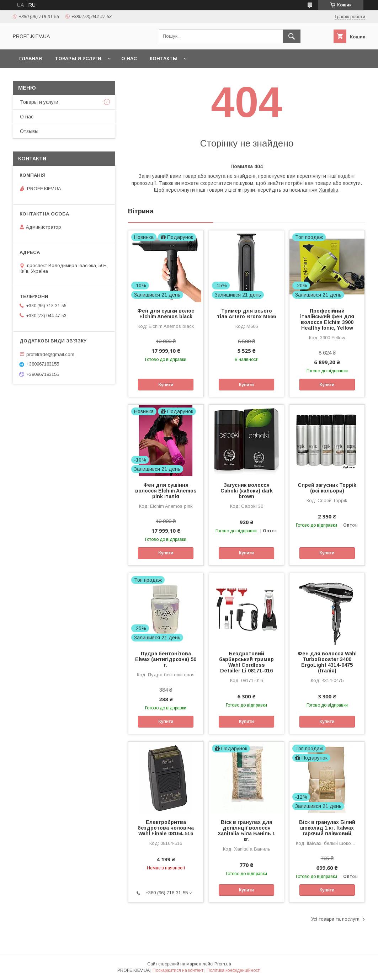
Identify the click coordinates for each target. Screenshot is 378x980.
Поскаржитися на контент (178, 970)
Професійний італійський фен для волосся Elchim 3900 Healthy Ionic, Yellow (327, 319)
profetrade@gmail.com (50, 354)
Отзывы (29, 131)
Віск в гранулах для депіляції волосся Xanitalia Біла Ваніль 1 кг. (246, 831)
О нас (129, 58)
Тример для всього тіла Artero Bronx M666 (246, 314)
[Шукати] (292, 36)
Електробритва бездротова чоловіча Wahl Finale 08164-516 (166, 828)
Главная (31, 58)
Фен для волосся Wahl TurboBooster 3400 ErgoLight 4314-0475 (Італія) (327, 662)
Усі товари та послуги (335, 919)
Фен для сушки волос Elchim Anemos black (166, 314)
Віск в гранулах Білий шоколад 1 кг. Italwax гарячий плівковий (327, 828)
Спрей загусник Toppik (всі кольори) (327, 488)
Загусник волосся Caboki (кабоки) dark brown (247, 491)
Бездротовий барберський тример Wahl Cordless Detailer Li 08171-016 (246, 662)
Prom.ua (223, 964)
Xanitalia (329, 190)
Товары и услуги (78, 58)
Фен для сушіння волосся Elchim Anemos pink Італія (166, 491)
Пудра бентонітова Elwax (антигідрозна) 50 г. (166, 659)
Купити (166, 385)
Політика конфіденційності (234, 970)
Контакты (164, 58)
